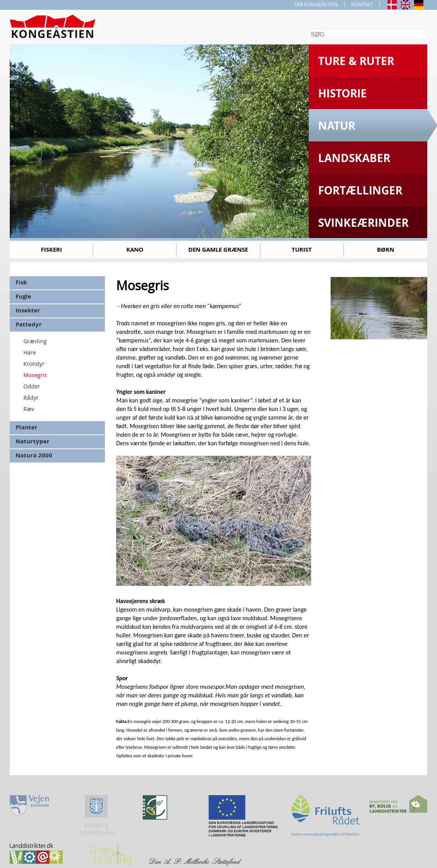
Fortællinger (360, 190)
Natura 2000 (34, 455)
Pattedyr (29, 324)
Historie (342, 93)
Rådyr (31, 398)
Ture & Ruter (356, 61)
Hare (30, 352)
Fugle (23, 296)
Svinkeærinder (363, 223)
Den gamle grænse (218, 250)
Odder (32, 386)
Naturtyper (33, 441)
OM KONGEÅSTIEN (316, 4)
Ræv (29, 409)
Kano (135, 250)
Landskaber (354, 158)
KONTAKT (362, 4)
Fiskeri (51, 250)
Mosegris (35, 375)
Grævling (35, 341)
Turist (302, 250)
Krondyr (34, 364)
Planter (27, 427)
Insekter (28, 310)
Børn (386, 250)
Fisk (21, 282)
